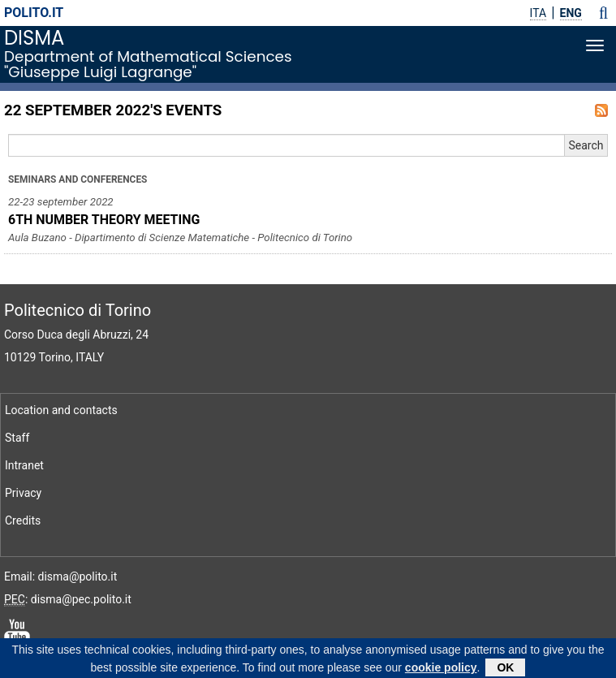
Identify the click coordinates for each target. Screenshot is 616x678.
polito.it (34, 13)
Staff (17, 438)
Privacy (23, 493)
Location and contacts (61, 410)
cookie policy (441, 669)
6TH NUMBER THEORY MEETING (104, 220)
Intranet (24, 465)
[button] (603, 13)
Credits (23, 520)
